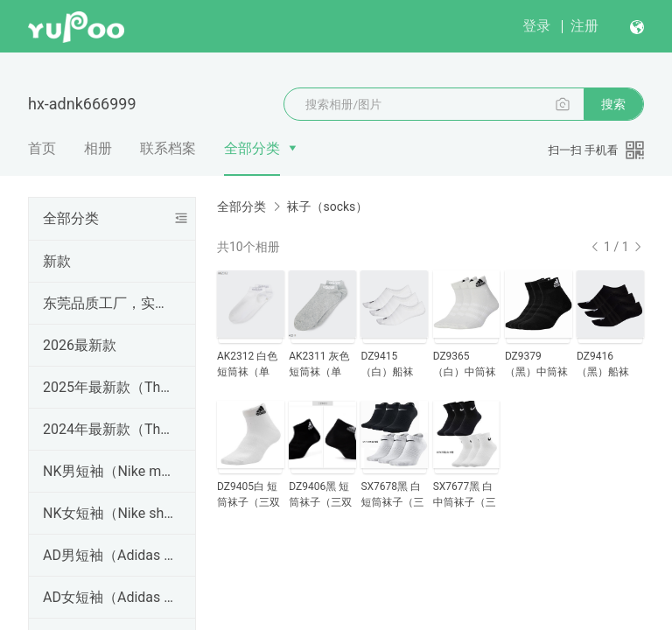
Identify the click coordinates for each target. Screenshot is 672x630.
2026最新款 (80, 345)
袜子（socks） (327, 206)
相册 (98, 148)
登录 (536, 26)
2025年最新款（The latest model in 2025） (108, 387)
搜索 (613, 104)
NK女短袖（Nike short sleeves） (108, 513)
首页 (42, 148)
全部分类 (252, 148)
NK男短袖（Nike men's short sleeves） (108, 471)
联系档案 (168, 148)
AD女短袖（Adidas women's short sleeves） (108, 597)
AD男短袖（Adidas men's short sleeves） (108, 555)
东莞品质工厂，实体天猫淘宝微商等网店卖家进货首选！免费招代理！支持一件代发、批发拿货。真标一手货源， (108, 303)
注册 (584, 26)
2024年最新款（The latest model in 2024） (108, 429)
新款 (57, 261)
